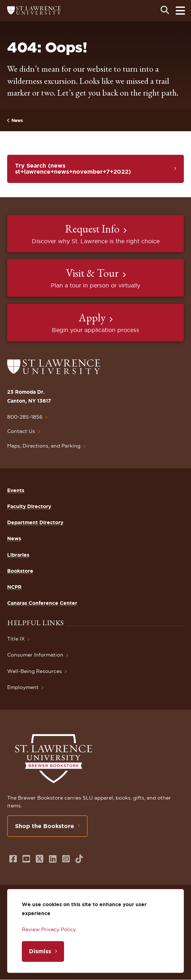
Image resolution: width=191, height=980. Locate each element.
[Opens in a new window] (13, 859)
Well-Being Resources (35, 671)
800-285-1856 (25, 417)
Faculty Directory (29, 506)
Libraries (18, 555)
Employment (23, 687)
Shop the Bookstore (45, 826)
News (17, 120)
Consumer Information (35, 655)
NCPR (14, 587)
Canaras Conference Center (42, 603)
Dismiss (40, 951)
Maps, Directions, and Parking (44, 446)
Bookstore (20, 571)
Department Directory (35, 522)
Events (16, 490)
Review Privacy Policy (49, 929)
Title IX (16, 639)
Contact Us (21, 431)
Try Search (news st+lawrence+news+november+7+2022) (73, 169)
